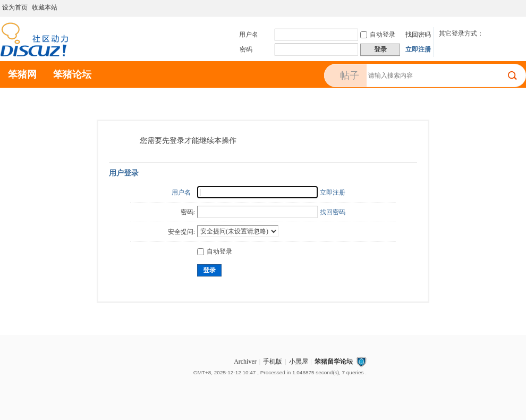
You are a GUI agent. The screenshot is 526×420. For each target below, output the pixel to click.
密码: (188, 212)
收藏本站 (45, 7)
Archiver (245, 362)
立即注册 (418, 49)
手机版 (273, 362)
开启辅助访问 (511, 7)
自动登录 (378, 35)
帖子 (350, 75)
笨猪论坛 (72, 74)
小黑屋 (299, 362)
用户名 (249, 35)
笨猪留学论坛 (334, 362)
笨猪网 (22, 74)
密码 (246, 49)
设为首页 (15, 7)
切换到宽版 (520, 7)
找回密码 (418, 35)
